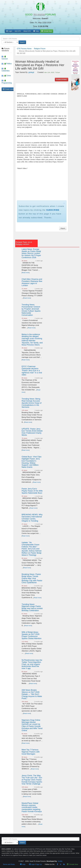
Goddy (60, 861)
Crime (6, 76)
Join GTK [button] (18, 31)
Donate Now (72, 864)
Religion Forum (40, 49)
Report (63, 228)
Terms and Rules (9, 864)
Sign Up (39, 864)
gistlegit (31, 72)
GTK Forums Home (24, 49)
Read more (26, 273)
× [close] (64, 203)
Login (32, 864)
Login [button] (9, 31)
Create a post (8, 89)
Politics (7, 64)
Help (36, 31)
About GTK (27, 31)
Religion (19, 244)
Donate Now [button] (47, 31)
